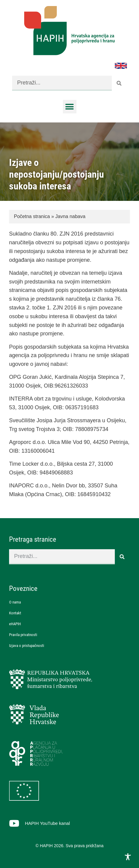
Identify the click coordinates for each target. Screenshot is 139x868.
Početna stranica (32, 216)
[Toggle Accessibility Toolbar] (128, 857)
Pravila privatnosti (23, 635)
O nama (15, 602)
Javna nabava (70, 216)
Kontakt (15, 613)
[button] (70, 107)
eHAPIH (15, 624)
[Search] (119, 83)
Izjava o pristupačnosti (27, 646)
